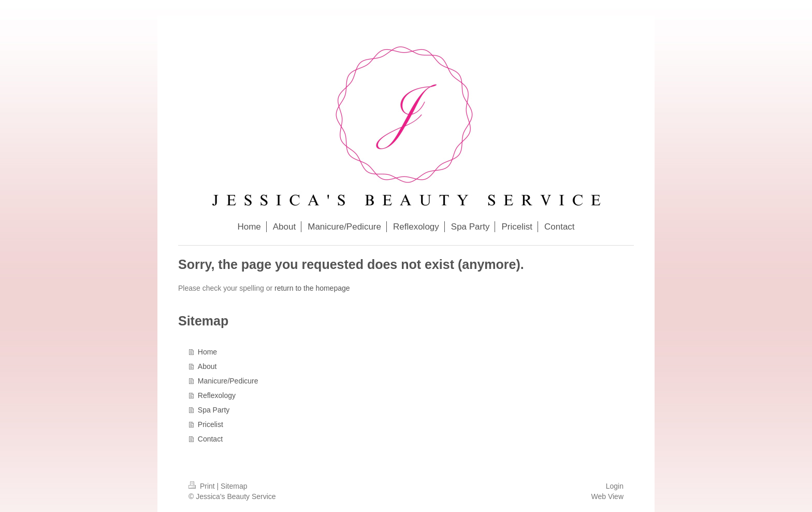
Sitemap (234, 486)
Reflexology (217, 395)
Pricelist (211, 424)
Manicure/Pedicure (228, 381)
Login (615, 486)
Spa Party (214, 410)
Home (207, 352)
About (207, 366)
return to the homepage (312, 288)
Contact (210, 439)
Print (203, 486)
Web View (607, 496)
